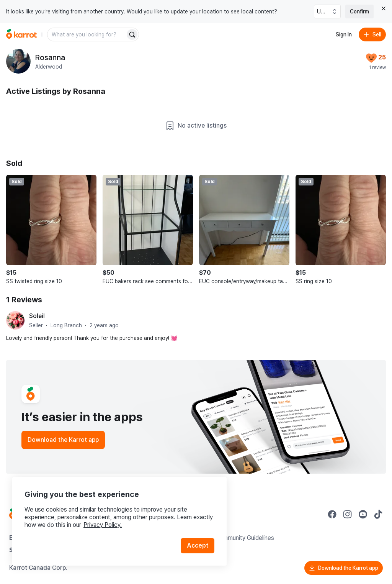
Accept (198, 545)
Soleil (37, 316)
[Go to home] (21, 34)
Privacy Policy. (103, 525)
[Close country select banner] (384, 8)
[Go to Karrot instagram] (348, 514)
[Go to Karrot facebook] (332, 514)
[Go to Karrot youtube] (363, 514)
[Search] (132, 34)
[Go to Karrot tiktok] (378, 514)
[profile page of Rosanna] (18, 61)
